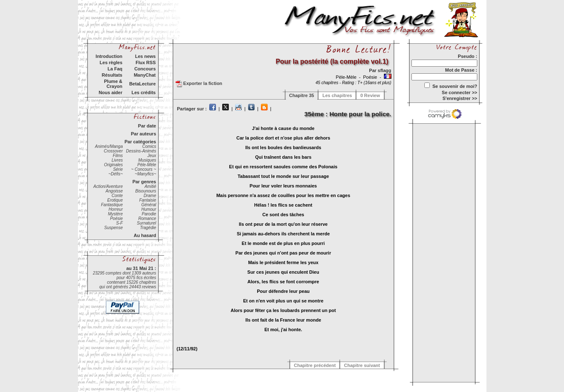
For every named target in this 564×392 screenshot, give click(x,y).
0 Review (370, 95)
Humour (149, 209)
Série (118, 169)
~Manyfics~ (145, 174)
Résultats (112, 75)
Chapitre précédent (315, 365)
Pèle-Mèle (147, 165)
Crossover (113, 151)
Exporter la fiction (199, 84)
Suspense (113, 228)
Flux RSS (145, 62)
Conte (117, 196)
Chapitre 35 (302, 95)
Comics (149, 146)
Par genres (144, 182)
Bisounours (145, 191)
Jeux (152, 156)
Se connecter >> (460, 92)
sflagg (384, 70)
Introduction (109, 56)
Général (149, 205)
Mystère (115, 214)
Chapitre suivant (362, 365)
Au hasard (145, 235)
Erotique (115, 200)
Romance (147, 218)
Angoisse (114, 191)
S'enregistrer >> (460, 98)
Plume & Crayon (113, 84)
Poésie (117, 218)
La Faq (115, 69)
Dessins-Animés (141, 151)
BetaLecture (143, 84)
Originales (113, 165)
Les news (145, 56)
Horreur (116, 209)
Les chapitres (337, 95)
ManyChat (145, 75)
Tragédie (148, 228)
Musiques (147, 160)
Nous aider (111, 92)
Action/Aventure (108, 186)
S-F (119, 223)
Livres (117, 160)
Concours (145, 69)
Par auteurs (144, 134)
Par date (147, 126)
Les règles (111, 62)
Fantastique (112, 205)
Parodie (149, 214)
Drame (150, 196)
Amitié (150, 186)
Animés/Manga (109, 146)
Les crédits (143, 92)
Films (118, 156)
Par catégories (140, 142)
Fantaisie (148, 200)
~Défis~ (115, 174)
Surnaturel (146, 223)
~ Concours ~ (143, 169)
